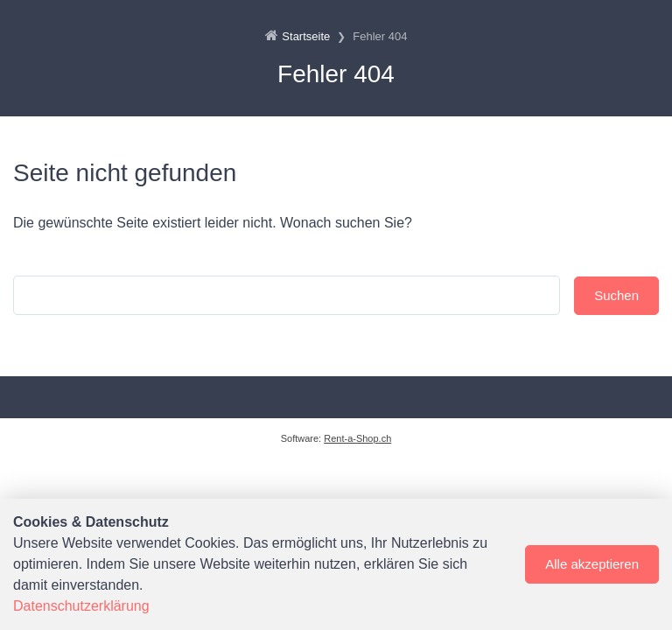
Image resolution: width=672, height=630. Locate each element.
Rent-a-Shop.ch (357, 438)
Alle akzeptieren (592, 564)
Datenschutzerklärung (81, 606)
